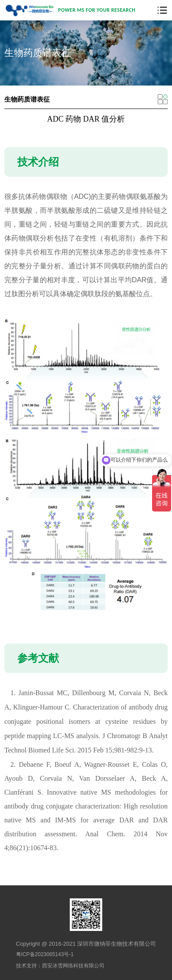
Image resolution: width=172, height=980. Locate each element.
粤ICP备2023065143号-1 (45, 954)
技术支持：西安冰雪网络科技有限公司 (60, 966)
